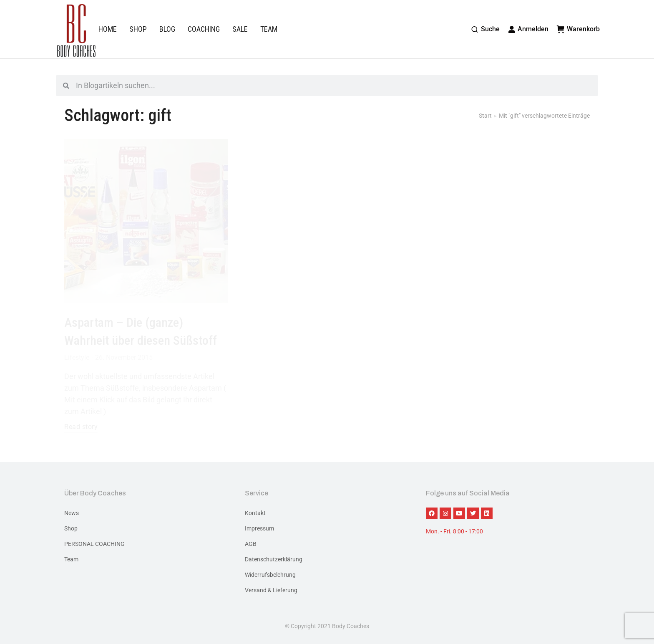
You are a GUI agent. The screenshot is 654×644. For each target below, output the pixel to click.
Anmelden (528, 29)
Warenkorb (578, 29)
